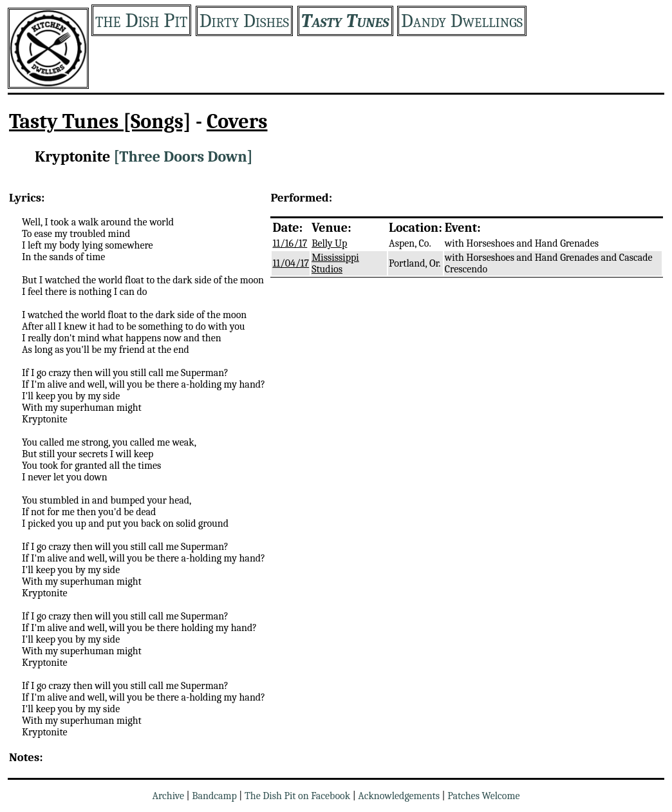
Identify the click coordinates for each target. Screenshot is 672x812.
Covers (237, 121)
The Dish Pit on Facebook (297, 796)
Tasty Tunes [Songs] (100, 121)
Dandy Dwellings (462, 21)
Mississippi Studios (335, 263)
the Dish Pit (141, 20)
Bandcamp (214, 796)
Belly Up (329, 243)
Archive (168, 796)
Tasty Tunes (345, 21)
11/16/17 (290, 243)
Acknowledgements (399, 796)
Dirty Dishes (244, 21)
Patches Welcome (483, 796)
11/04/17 (291, 263)
